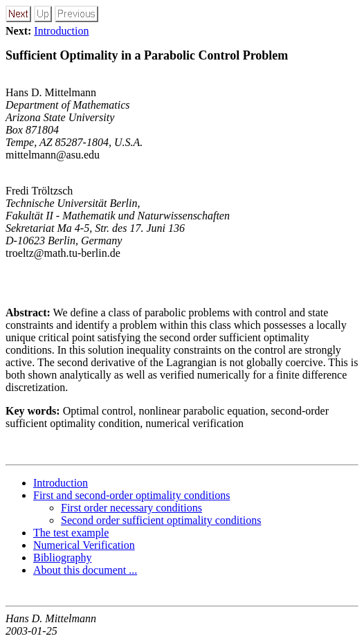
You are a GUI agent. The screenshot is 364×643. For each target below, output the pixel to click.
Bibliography (62, 558)
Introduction (61, 31)
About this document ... (85, 570)
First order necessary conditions (131, 508)
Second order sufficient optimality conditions (161, 520)
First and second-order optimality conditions (131, 495)
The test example (71, 533)
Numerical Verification (84, 545)
